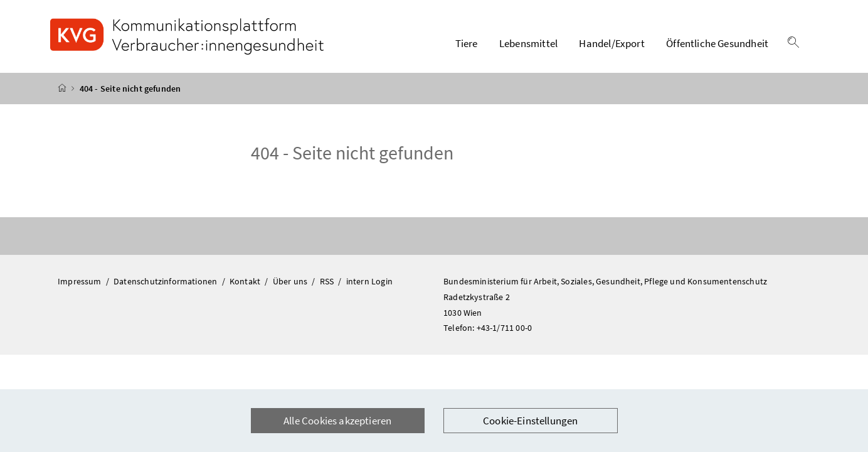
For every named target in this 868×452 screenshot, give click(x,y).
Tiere (467, 43)
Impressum (81, 281)
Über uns (291, 281)
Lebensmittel (528, 43)
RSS (328, 281)
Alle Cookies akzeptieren (337, 421)
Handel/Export (611, 43)
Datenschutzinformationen (166, 281)
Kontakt (246, 281)
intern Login (369, 281)
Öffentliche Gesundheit (717, 43)
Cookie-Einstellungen (531, 421)
